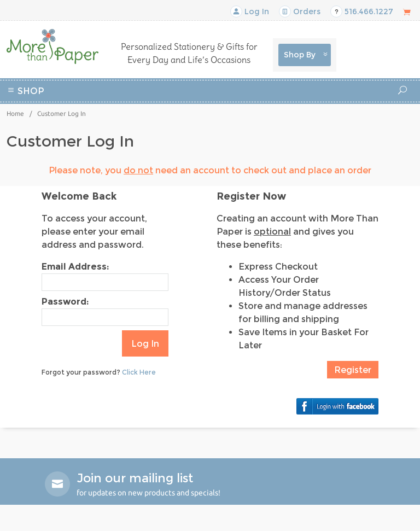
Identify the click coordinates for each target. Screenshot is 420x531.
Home (15, 113)
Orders (300, 11)
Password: (65, 302)
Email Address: (75, 267)
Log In (250, 11)
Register (353, 370)
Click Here (139, 372)
